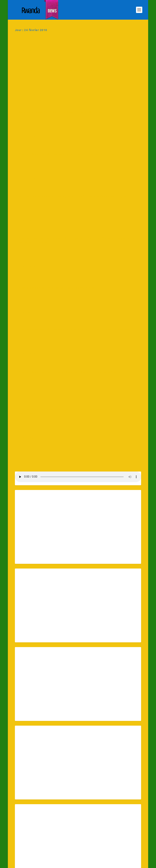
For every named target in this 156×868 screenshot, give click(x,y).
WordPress (66, 863)
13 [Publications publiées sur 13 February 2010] (114, 820)
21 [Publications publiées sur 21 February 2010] (132, 828)
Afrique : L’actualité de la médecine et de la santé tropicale (44, 43)
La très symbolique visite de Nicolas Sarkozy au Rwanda (105, 43)
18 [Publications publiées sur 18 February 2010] (79, 828)
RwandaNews (42, 51)
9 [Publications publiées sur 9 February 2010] (42, 820)
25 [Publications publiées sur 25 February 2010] (79, 835)
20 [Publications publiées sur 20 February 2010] (114, 828)
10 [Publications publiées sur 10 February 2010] (61, 820)
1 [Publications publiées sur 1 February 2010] (24, 812)
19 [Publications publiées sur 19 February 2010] (96, 828)
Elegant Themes (35, 863)
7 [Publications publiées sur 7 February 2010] (132, 812)
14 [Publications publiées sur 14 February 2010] (132, 820)
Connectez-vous (106, 863)
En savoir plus (32, 76)
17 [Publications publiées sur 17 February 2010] (61, 828)
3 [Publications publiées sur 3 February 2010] (61, 812)
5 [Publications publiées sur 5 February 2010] (96, 812)
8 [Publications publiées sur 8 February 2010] (24, 820)
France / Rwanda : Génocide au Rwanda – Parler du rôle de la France (42, 261)
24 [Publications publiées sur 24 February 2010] (61, 835)
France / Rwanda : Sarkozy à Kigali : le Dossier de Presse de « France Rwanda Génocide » (111, 268)
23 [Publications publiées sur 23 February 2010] (42, 835)
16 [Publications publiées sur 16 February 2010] (42, 828)
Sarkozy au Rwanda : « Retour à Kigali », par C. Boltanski (42, 96)
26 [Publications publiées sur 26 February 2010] (96, 835)
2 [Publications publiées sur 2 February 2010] (42, 812)
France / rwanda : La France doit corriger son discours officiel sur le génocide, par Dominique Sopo (110, 154)
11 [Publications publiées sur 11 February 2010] (79, 820)
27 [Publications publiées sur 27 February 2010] (114, 835)
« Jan (18, 841)
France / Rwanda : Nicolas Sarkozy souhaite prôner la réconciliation (110, 99)
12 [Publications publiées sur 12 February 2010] (96, 820)
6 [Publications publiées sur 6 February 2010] (114, 812)
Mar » (28, 841)
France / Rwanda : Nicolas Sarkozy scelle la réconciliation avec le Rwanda (110, 211)
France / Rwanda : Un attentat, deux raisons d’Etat (42, 206)
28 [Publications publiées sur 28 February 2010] (132, 835)
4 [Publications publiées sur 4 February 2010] (79, 812)
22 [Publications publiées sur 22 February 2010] (24, 835)
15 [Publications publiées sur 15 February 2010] (24, 828)
